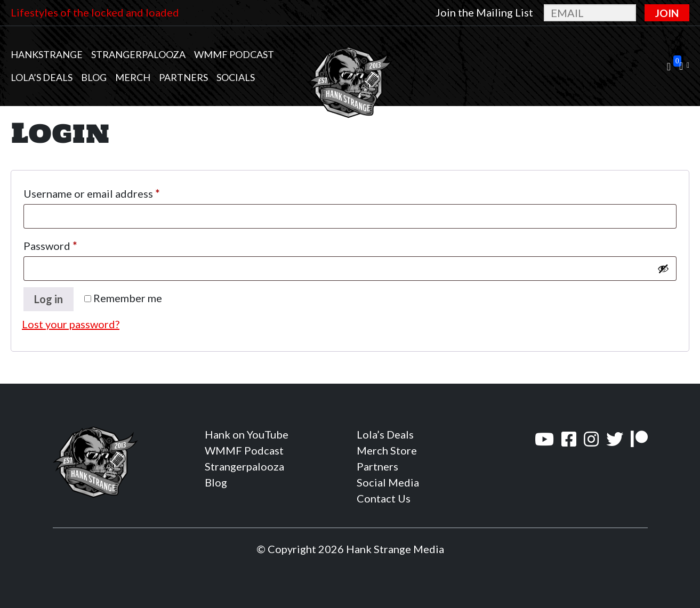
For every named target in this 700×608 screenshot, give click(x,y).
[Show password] (663, 269)
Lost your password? (71, 324)
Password (72, 244)
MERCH (133, 77)
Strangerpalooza (138, 54)
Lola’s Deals (42, 77)
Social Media (388, 482)
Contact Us (384, 498)
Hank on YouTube (247, 434)
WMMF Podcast (234, 54)
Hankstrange (47, 54)
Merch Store (387, 450)
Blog (94, 77)
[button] (684, 66)
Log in (49, 299)
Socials (236, 77)
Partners (183, 77)
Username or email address (114, 191)
